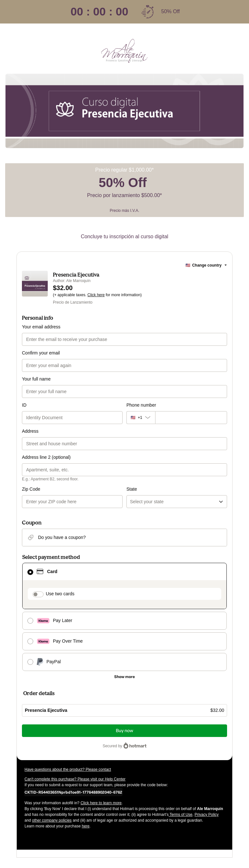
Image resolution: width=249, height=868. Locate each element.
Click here (96, 295)
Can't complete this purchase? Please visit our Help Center (75, 779)
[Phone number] (191, 418)
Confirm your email (41, 353)
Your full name (36, 379)
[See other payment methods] (124, 677)
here (85, 826)
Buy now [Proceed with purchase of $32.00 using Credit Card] (124, 731)
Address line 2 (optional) (46, 457)
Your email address (41, 327)
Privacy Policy (207, 815)
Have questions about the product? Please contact (68, 769)
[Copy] (73, 792)
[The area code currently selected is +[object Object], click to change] (141, 418)
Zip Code (31, 489)
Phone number (141, 405)
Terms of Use (181, 815)
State (132, 489)
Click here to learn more (101, 803)
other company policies (52, 820)
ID (24, 405)
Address (30, 431)
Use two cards (60, 594)
